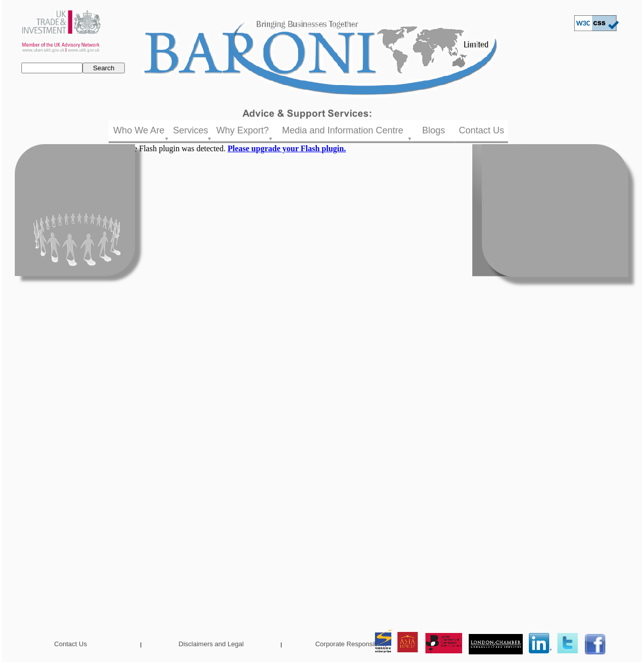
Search (103, 68)
